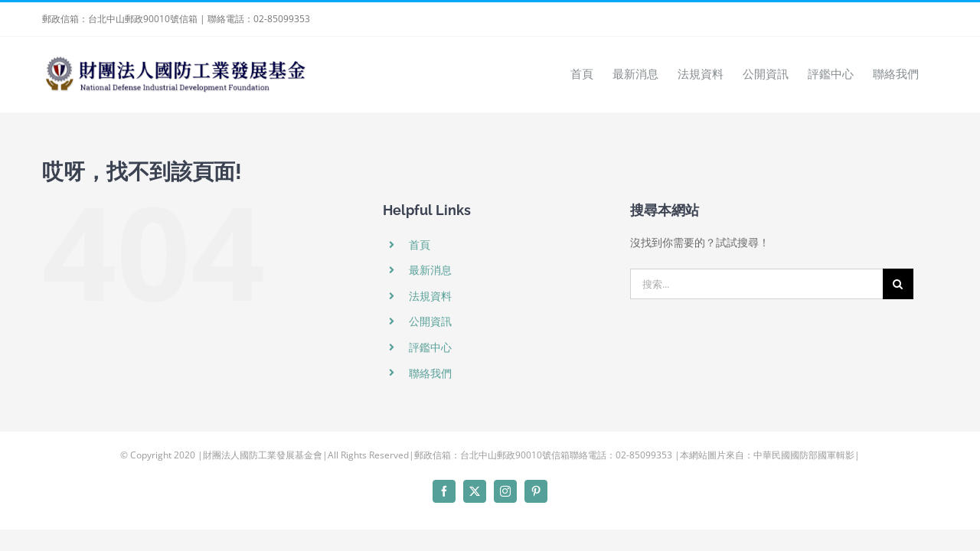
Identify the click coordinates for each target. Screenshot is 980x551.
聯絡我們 (430, 373)
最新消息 (430, 270)
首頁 (420, 245)
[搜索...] (756, 284)
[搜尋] (898, 284)
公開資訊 (430, 321)
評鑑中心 (430, 347)
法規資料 (430, 296)
